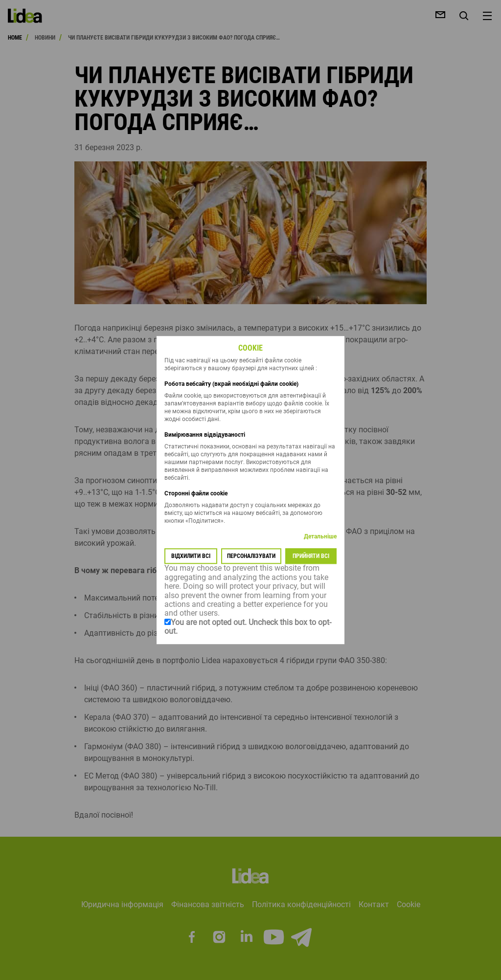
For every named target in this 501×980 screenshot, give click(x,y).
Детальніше (320, 537)
